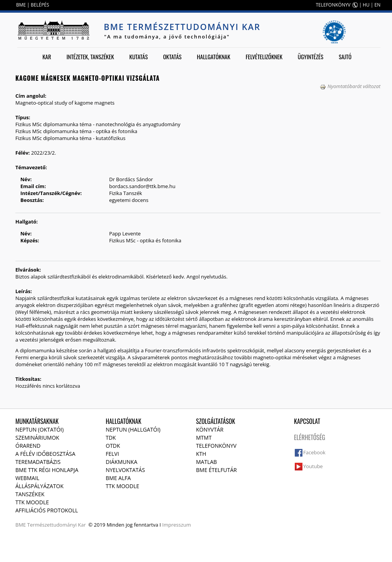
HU (366, 5)
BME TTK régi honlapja (47, 470)
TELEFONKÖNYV (333, 5)
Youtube (313, 466)
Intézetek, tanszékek (90, 57)
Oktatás (172, 57)
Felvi (112, 454)
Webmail (27, 478)
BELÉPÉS (40, 5)
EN (377, 5)
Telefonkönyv (216, 446)
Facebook (314, 452)
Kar (47, 57)
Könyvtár (210, 429)
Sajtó (345, 57)
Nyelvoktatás (125, 470)
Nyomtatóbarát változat (350, 86)
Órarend (28, 446)
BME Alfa (118, 478)
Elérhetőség (310, 437)
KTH (201, 454)
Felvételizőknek (264, 57)
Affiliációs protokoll (47, 510)
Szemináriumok (37, 438)
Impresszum (177, 525)
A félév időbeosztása (45, 454)
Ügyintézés (311, 57)
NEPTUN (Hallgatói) (133, 429)
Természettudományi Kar (57, 525)
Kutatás (139, 57)
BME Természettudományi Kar (182, 27)
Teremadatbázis (38, 462)
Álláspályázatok (39, 486)
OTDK (113, 446)
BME (21, 5)
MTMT (204, 438)
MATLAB (206, 462)
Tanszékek (30, 494)
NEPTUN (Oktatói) (40, 429)
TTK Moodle (32, 502)
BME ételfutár (216, 470)
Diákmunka (121, 462)
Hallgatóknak (213, 57)
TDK (111, 438)
